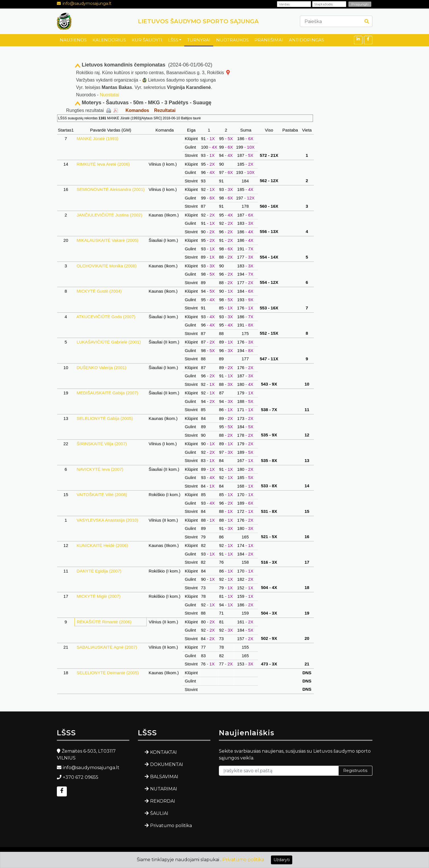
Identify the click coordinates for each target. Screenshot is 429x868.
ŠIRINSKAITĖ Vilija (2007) (102, 444)
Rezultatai (165, 110)
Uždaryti (282, 860)
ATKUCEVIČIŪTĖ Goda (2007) (106, 317)
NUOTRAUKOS (232, 40)
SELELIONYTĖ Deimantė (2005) (108, 673)
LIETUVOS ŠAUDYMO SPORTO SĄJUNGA (198, 21)
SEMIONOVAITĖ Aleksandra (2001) (110, 189)
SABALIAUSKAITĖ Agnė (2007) (107, 647)
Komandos (137, 110)
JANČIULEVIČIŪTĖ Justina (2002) (109, 215)
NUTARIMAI (164, 789)
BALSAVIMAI (164, 777)
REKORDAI (163, 801)
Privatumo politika (171, 826)
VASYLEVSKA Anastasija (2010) (107, 520)
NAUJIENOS (73, 40)
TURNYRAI (199, 40)
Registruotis (355, 771)
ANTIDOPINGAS (306, 40)
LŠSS (173, 40)
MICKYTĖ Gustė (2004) (99, 291)
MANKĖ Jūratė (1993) (97, 139)
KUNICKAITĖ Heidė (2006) (102, 545)
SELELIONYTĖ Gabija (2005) (105, 418)
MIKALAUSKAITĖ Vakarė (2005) (107, 240)
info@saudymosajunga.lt (87, 3)
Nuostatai (109, 95)
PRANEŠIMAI (269, 40)
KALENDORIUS (109, 40)
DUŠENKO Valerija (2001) (101, 368)
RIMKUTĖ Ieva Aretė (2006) (103, 164)
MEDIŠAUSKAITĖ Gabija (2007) (107, 393)
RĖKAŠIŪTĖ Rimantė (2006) (104, 622)
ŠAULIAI (159, 813)
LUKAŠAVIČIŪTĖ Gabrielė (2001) (109, 342)
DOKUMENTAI (167, 764)
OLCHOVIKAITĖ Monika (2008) (106, 266)
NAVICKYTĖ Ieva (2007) (100, 469)
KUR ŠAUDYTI (147, 40)
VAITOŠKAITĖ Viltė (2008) (102, 495)
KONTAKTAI (163, 752)
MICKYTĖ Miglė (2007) (99, 596)
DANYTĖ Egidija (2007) (99, 571)
